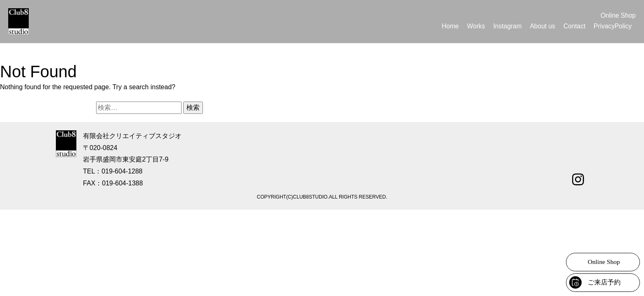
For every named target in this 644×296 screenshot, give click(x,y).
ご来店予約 (604, 282)
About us (541, 26)
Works (473, 26)
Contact (573, 26)
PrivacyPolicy (612, 26)
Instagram (505, 26)
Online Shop (618, 15)
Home (447, 26)
